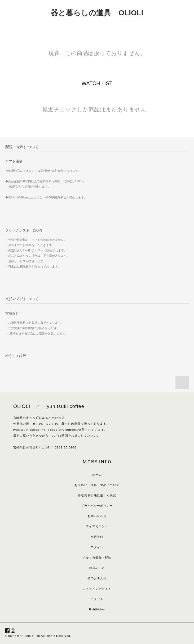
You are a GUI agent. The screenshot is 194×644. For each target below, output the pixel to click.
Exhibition (97, 609)
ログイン (97, 547)
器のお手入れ (97, 578)
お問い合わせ (97, 516)
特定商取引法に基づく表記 (97, 495)
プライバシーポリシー (97, 506)
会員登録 (97, 537)
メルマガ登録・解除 (97, 557)
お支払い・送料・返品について (97, 485)
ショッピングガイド (97, 589)
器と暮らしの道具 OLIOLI (97, 13)
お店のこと (97, 568)
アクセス (97, 599)
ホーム (97, 475)
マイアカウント (97, 526)
